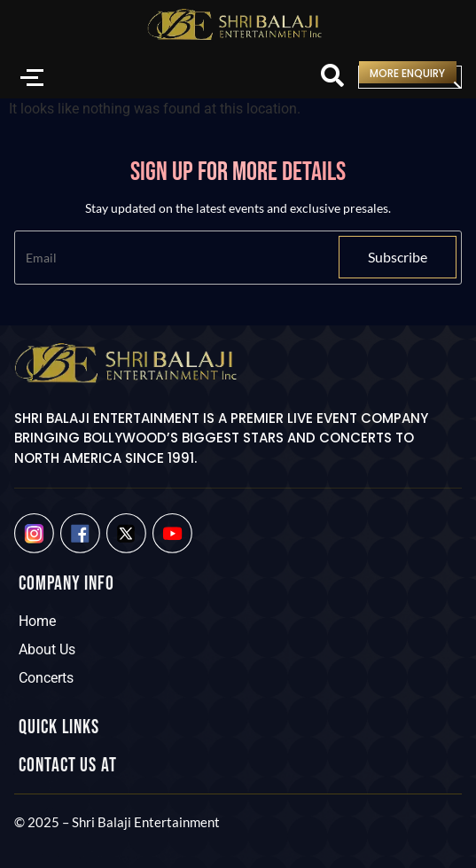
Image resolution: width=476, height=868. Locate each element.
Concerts (46, 678)
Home (37, 621)
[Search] (332, 77)
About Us (47, 649)
